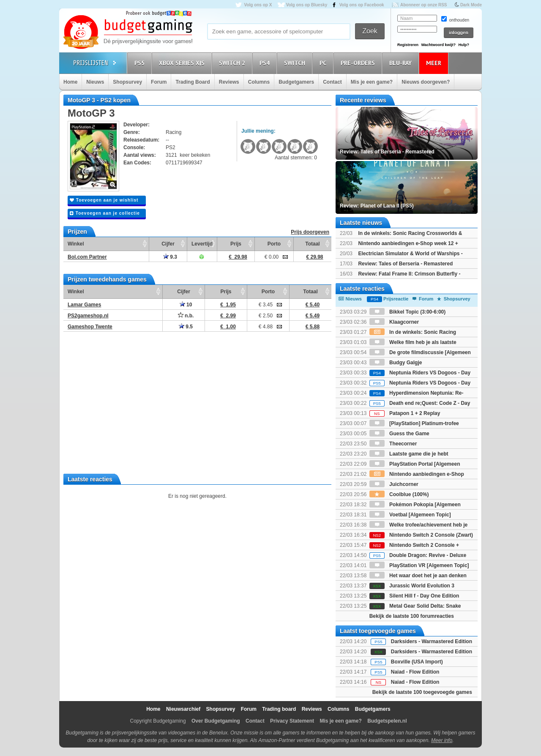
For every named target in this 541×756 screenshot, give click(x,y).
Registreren (408, 45)
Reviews (229, 82)
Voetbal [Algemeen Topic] (410, 515)
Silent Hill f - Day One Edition (414, 596)
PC (324, 63)
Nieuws (95, 82)
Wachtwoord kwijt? (438, 45)
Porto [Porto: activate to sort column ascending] (274, 244)
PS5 (141, 63)
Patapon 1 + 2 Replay (405, 413)
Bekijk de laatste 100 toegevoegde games (422, 692)
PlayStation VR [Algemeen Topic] (419, 565)
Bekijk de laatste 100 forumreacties (412, 616)
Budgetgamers (296, 82)
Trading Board (193, 82)
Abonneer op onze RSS (424, 5)
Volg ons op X (258, 5)
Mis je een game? (372, 82)
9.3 (170, 257)
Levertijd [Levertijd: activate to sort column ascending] (202, 244)
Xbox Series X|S (183, 63)
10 (186, 305)
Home (70, 82)
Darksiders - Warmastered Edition (432, 641)
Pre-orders (359, 63)
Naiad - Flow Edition (415, 672)
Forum (159, 82)
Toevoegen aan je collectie (105, 213)
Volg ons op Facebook (362, 5)
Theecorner (393, 444)
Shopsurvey (127, 82)
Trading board (279, 709)
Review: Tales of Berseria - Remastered (405, 264)
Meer (435, 63)
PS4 (266, 63)
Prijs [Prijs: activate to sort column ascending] (236, 244)
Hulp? (464, 45)
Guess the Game (399, 434)
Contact (332, 82)
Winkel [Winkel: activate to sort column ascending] (76, 244)
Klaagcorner (394, 322)
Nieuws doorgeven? (426, 82)
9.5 (186, 327)
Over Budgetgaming (216, 721)
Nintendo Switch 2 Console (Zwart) (421, 535)
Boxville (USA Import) (417, 662)
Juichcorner (394, 484)
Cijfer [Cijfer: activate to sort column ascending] (168, 244)
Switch (296, 63)
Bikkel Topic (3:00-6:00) (408, 312)
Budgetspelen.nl (387, 721)
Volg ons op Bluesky (307, 5)
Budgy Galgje (396, 363)
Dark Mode (471, 5)
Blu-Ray (402, 63)
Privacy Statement (292, 721)
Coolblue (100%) (399, 494)
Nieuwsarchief (183, 709)
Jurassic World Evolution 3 (412, 586)
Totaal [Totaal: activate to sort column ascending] (312, 244)
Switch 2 (233, 63)
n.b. (186, 316)
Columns (259, 82)
